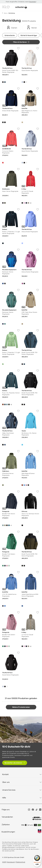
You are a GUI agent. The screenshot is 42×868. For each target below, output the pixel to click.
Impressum (11, 862)
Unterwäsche (10, 35)
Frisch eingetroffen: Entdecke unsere (18, 2)
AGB (4, 862)
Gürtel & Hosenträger (29, 35)
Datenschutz (21, 862)
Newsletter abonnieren (13, 763)
